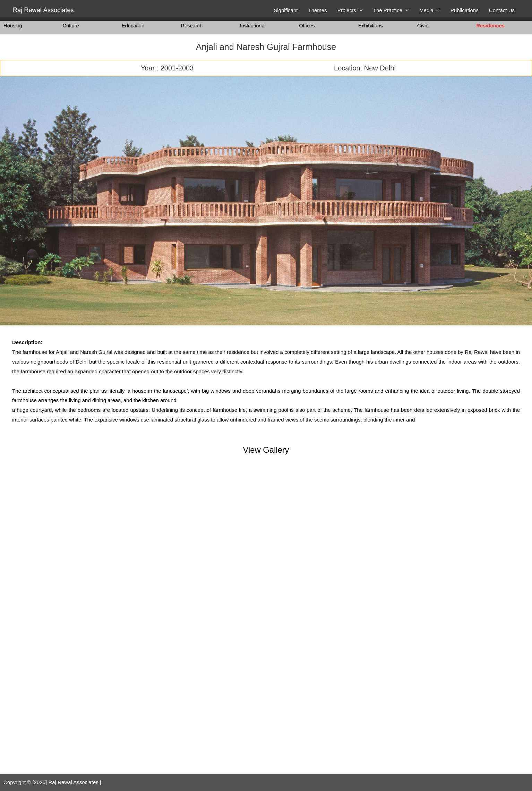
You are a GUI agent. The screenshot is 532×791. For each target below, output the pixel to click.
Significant (286, 10)
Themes (317, 10)
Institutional (253, 25)
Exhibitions (371, 25)
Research (192, 25)
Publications (465, 10)
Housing (13, 25)
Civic (423, 25)
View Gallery (266, 450)
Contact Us (502, 10)
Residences (491, 25)
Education (133, 25)
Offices (307, 25)
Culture (71, 25)
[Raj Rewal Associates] (44, 10)
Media (426, 10)
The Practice (388, 10)
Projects (347, 10)
